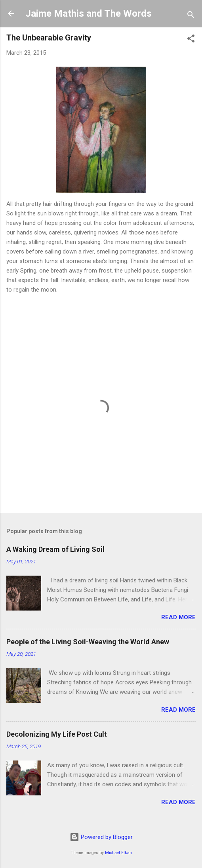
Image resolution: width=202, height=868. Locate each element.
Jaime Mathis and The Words (89, 13)
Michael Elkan (118, 853)
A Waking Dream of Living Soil (55, 549)
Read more (178, 617)
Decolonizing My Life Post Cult (57, 734)
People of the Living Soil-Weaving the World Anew (88, 642)
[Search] (191, 16)
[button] (191, 40)
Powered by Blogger (101, 837)
